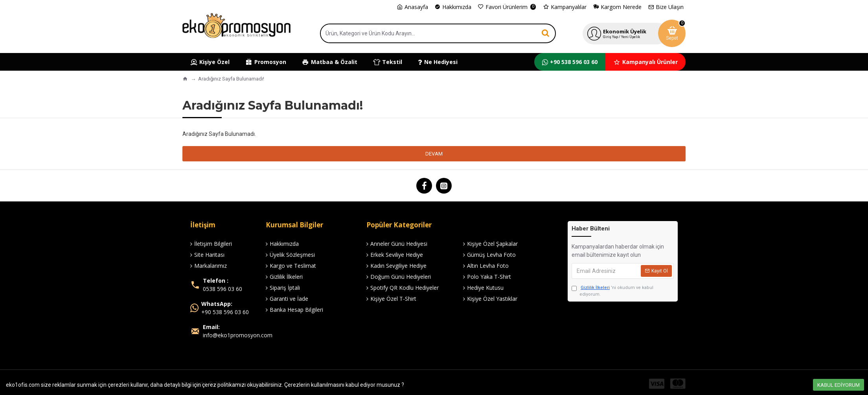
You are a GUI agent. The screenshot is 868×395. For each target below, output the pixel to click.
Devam (434, 154)
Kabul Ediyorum (839, 385)
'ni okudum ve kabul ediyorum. (612, 291)
